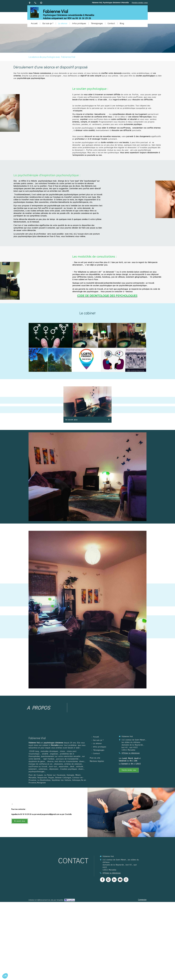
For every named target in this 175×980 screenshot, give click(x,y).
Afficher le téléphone (131, 753)
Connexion (142, 900)
